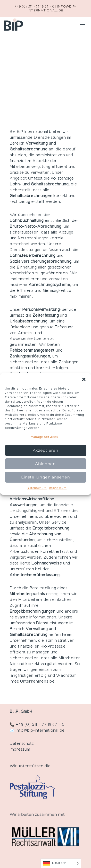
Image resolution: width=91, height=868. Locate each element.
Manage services (44, 437)
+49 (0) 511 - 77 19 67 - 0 (34, 7)
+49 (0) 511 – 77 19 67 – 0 (40, 725)
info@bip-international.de (40, 731)
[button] (84, 379)
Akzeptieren (46, 450)
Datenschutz (37, 488)
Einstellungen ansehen (46, 477)
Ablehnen (45, 464)
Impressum (58, 488)
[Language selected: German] (61, 863)
